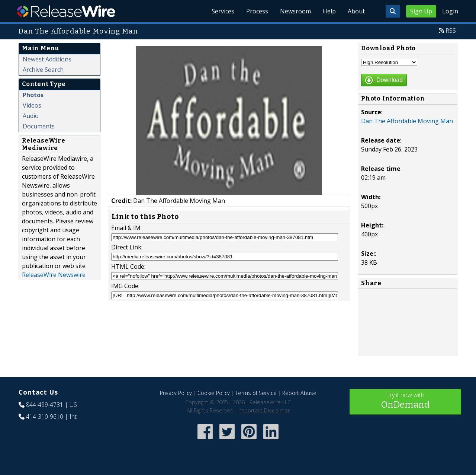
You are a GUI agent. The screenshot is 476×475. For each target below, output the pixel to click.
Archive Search (43, 70)
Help (329, 11)
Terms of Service (256, 393)
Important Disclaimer (264, 410)
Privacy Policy (176, 393)
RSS (451, 31)
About (356, 11)
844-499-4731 (45, 405)
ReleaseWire (66, 11)
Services (223, 11)
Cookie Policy (214, 393)
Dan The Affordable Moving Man (407, 121)
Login (450, 11)
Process (257, 11)
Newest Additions (47, 59)
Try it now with (405, 401)
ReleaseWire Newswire (54, 275)
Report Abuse (299, 393)
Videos (32, 105)
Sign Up (421, 11)
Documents (39, 126)
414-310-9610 (45, 417)
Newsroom (295, 11)
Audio (31, 116)
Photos (33, 95)
